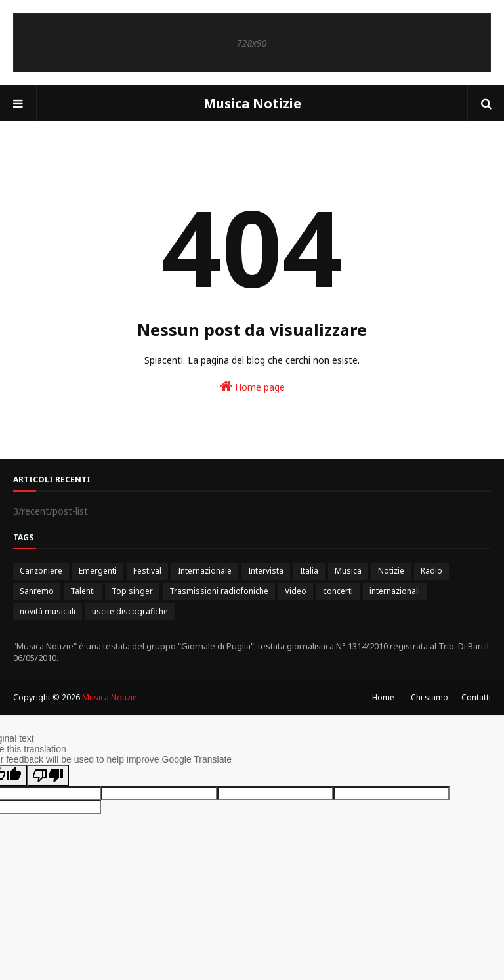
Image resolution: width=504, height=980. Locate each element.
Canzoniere (41, 571)
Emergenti (98, 571)
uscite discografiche (130, 611)
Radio (431, 571)
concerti (338, 591)
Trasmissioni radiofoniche (219, 591)
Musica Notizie (252, 103)
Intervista (266, 571)
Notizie (391, 571)
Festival (147, 571)
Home (383, 697)
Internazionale (205, 571)
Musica (348, 571)
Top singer (132, 591)
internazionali (395, 591)
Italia (309, 571)
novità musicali (48, 611)
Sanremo (37, 591)
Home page (252, 386)
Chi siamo (430, 697)
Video (296, 591)
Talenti (83, 591)
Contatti (476, 697)
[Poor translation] (48, 776)
